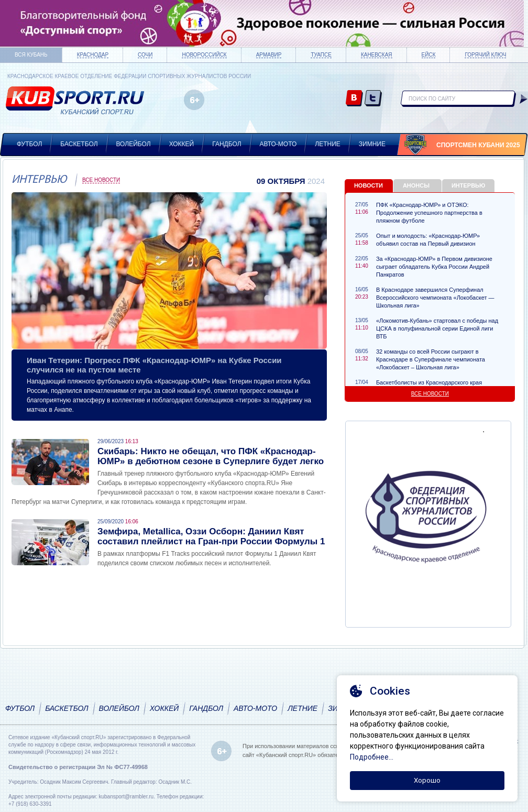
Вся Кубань (31, 55)
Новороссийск (204, 55)
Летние (328, 144)
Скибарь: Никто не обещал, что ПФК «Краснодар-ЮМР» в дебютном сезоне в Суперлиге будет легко (211, 456)
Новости (368, 185)
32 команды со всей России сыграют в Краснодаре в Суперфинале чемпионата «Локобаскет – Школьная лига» (431, 359)
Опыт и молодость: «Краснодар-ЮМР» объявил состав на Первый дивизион (428, 240)
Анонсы (416, 185)
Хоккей (182, 144)
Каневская (377, 55)
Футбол (29, 144)
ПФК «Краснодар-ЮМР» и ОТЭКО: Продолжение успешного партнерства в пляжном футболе (429, 213)
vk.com (354, 99)
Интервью (468, 185)
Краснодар (93, 55)
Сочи (145, 55)
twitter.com (373, 99)
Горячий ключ (485, 55)
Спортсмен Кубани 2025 (478, 145)
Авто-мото (278, 144)
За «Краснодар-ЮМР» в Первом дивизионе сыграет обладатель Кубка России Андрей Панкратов (434, 267)
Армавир (269, 55)
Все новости (101, 180)
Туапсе (321, 55)
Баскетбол (79, 144)
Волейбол (134, 144)
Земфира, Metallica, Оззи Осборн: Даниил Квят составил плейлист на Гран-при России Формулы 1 (211, 536)
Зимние (372, 144)
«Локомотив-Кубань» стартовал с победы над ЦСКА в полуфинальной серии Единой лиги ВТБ (437, 328)
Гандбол (227, 144)
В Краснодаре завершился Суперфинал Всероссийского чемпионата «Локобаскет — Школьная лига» (435, 298)
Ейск (429, 55)
